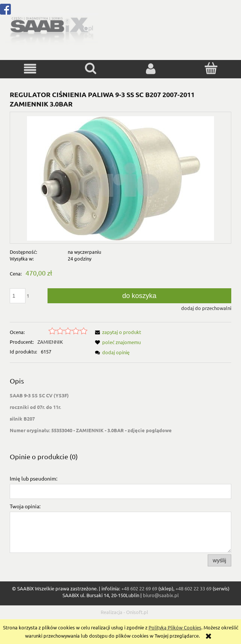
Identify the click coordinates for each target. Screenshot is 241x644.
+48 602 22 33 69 (193, 588)
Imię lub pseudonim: (33, 478)
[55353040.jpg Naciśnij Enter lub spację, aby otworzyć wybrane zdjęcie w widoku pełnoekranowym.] (120, 177)
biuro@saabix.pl (161, 595)
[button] (30, 69)
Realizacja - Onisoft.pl (124, 612)
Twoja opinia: (25, 506)
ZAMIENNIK (50, 342)
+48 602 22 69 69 (139, 588)
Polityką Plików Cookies (175, 627)
